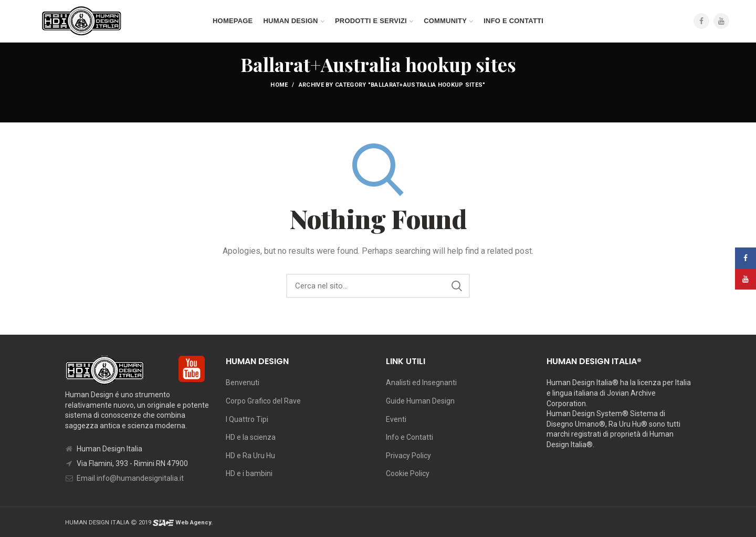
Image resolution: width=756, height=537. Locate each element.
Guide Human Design (420, 401)
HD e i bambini (249, 473)
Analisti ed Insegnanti (421, 383)
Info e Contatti (409, 437)
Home (279, 85)
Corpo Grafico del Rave (263, 401)
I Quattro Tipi (247, 419)
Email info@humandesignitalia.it (130, 478)
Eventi (396, 419)
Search (457, 286)
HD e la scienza (251, 437)
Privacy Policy (408, 456)
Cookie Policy (408, 473)
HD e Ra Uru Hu (250, 456)
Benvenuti (243, 383)
